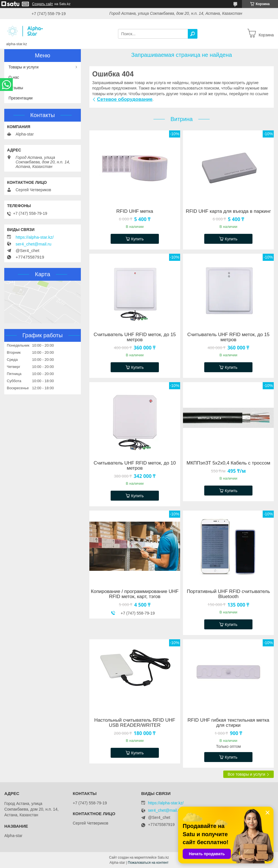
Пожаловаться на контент (148, 863)
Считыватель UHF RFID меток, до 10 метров (135, 466)
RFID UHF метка (135, 211)
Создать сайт (43, 4)
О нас (14, 77)
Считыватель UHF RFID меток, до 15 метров (135, 337)
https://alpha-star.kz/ (35, 237)
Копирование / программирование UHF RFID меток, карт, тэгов (135, 594)
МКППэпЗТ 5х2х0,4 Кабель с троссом (228, 463)
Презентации (21, 98)
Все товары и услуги (246, 774)
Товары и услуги (24, 67)
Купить (137, 239)
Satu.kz (163, 857)
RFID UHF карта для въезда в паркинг (228, 211)
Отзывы (16, 88)
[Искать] (193, 34)
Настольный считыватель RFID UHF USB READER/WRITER (135, 723)
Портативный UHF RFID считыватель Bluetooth (228, 594)
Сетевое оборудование (125, 99)
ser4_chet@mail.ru (33, 244)
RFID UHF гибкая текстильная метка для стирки (228, 723)
